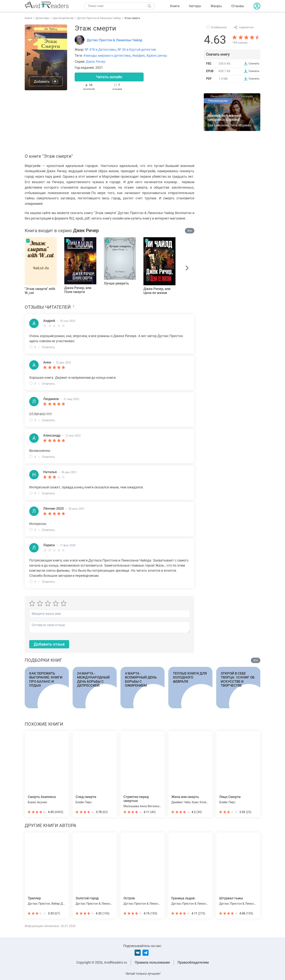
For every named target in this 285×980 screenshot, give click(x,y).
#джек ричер (157, 55)
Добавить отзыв (50, 645)
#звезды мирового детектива (107, 55)
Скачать (253, 63)
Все (190, 231)
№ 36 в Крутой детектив (137, 49)
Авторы (195, 6)
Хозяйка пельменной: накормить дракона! (225, 118)
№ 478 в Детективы (100, 49)
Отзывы (238, 6)
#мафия (138, 55)
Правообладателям (193, 962)
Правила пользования (152, 962)
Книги (175, 6)
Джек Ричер (96, 62)
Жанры (216, 6)
